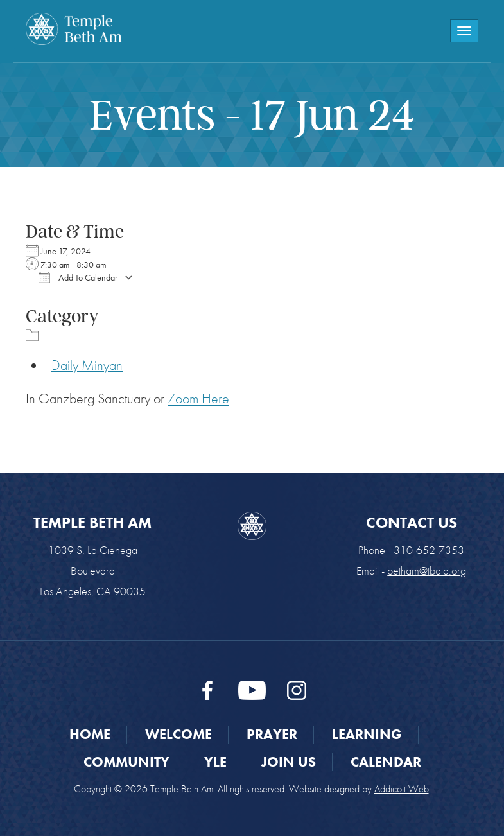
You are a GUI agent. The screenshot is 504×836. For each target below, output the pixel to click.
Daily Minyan (87, 365)
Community (126, 762)
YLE (215, 762)
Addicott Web (402, 789)
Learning (367, 734)
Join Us (289, 762)
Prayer (272, 734)
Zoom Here (198, 398)
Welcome (178, 734)
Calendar (386, 762)
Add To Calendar (78, 277)
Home (90, 734)
